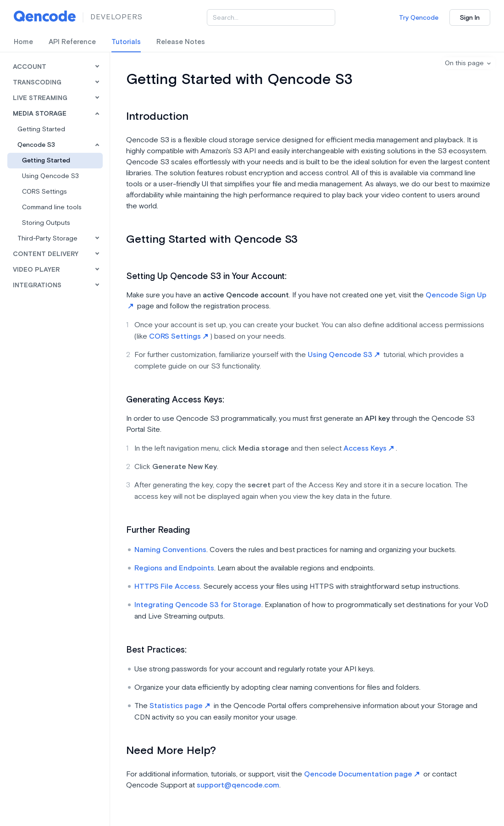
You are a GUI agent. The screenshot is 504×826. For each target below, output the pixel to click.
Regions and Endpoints (174, 568)
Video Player (36, 270)
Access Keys (368, 449)
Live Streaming (40, 98)
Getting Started (46, 161)
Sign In (470, 18)
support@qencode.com (238, 785)
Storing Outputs (46, 223)
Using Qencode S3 (50, 176)
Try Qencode (419, 18)
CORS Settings (44, 192)
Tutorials (126, 42)
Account (30, 67)
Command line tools (52, 207)
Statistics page (180, 706)
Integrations (37, 285)
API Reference (72, 42)
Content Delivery (46, 254)
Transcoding (37, 83)
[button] (469, 63)
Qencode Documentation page (362, 774)
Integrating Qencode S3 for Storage (198, 605)
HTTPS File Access (167, 587)
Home (23, 42)
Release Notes (181, 42)
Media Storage (40, 114)
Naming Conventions (170, 550)
